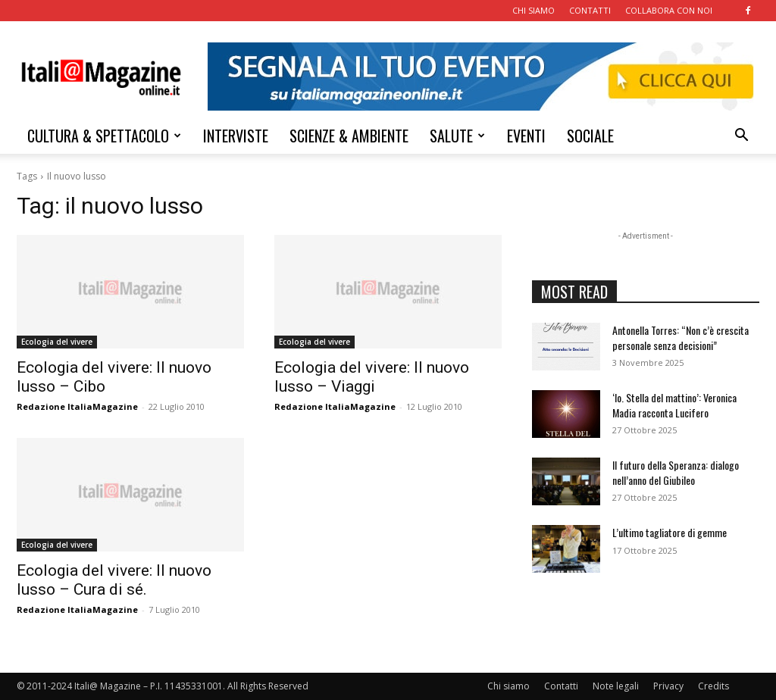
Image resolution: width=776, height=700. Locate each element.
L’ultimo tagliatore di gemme (670, 532)
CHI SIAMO (533, 10)
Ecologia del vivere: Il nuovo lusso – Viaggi (372, 377)
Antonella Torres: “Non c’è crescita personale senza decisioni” (681, 337)
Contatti (561, 686)
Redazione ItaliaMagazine (77, 406)
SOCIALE (590, 136)
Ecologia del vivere (57, 342)
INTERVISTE (236, 136)
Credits (713, 686)
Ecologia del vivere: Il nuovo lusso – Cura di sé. (114, 580)
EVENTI (526, 136)
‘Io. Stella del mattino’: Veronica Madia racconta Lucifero (674, 405)
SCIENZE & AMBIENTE (349, 136)
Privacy (668, 686)
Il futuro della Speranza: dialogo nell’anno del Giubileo (676, 472)
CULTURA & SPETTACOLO (104, 136)
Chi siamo (508, 686)
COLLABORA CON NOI (669, 10)
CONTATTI (590, 10)
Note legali (616, 686)
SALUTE (457, 136)
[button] (741, 137)
